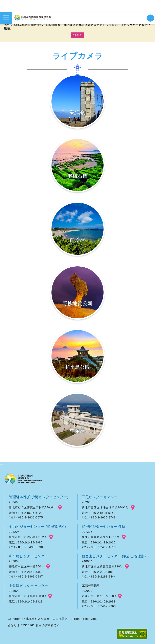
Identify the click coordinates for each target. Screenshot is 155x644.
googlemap (60, 508)
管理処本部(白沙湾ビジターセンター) (39, 497)
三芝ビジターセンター (100, 497)
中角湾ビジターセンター (29, 586)
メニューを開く (6, 18)
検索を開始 (150, 18)
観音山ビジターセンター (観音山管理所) (114, 556)
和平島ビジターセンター (29, 556)
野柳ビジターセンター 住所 (104, 527)
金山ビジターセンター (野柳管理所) (38, 527)
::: (2, 463)
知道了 (77, 35)
